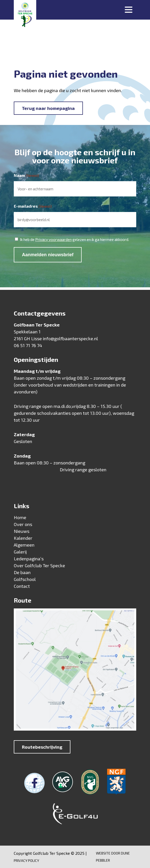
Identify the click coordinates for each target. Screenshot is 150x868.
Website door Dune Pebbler (113, 857)
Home (20, 517)
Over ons (23, 524)
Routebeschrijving (42, 747)
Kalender (23, 538)
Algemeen (24, 545)
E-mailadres (33, 206)
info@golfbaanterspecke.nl (70, 338)
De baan (22, 572)
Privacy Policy (26, 860)
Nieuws (22, 531)
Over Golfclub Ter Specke (39, 565)
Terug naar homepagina (48, 108)
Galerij (20, 552)
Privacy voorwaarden (53, 239)
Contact (22, 586)
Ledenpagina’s (29, 559)
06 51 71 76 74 (28, 345)
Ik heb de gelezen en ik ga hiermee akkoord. (74, 239)
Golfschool (25, 579)
